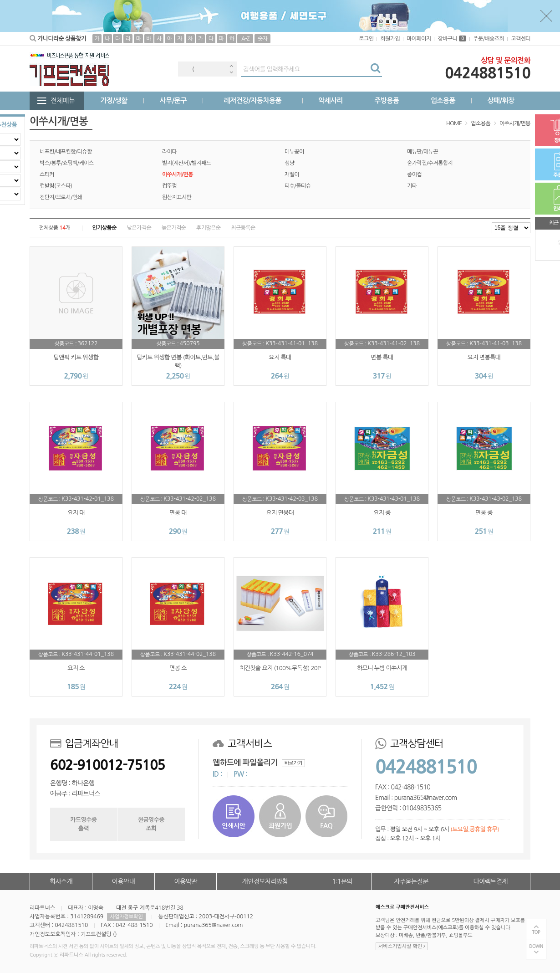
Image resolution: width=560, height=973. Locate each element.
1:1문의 (343, 881)
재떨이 (292, 174)
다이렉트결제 (491, 881)
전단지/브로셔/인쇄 (61, 197)
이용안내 (123, 881)
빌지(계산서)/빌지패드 (187, 163)
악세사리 (331, 100)
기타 (412, 186)
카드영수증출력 (83, 824)
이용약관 (185, 881)
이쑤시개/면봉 (515, 123)
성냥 (289, 163)
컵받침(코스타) (56, 186)
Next (231, 72)
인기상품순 (104, 228)
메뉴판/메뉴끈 (423, 152)
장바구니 (452, 39)
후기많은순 (208, 228)
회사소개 (61, 881)
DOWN (536, 946)
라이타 (169, 152)
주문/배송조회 (489, 39)
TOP (536, 932)
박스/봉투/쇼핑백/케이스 (67, 163)
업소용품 (443, 100)
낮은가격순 (139, 228)
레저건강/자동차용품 (252, 100)
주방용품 (387, 100)
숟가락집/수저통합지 (430, 163)
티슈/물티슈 (298, 186)
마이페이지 (419, 39)
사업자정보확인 (126, 917)
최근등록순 (243, 228)
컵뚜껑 (169, 186)
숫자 (262, 39)
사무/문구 (173, 100)
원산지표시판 (177, 197)
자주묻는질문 (411, 881)
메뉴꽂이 (294, 152)
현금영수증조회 (151, 824)
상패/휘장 (501, 100)
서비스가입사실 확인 (402, 946)
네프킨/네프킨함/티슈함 (66, 152)
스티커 (47, 174)
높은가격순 (174, 228)
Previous (231, 66)
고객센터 (521, 39)
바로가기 (293, 763)
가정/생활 (114, 100)
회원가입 (390, 39)
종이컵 (414, 174)
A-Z (245, 39)
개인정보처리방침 (265, 881)
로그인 (366, 39)
